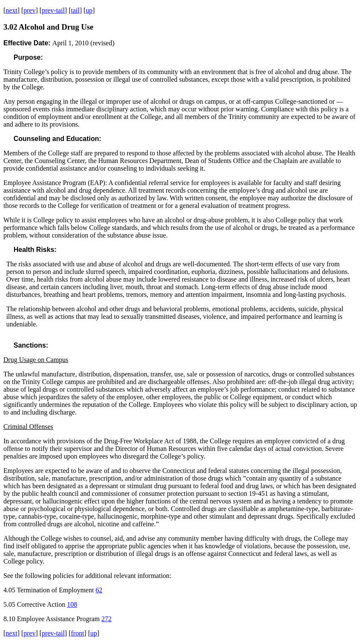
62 (99, 590)
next (11, 10)
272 (107, 619)
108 (72, 604)
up (89, 10)
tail (75, 10)
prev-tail (53, 10)
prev (30, 10)
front (77, 633)
